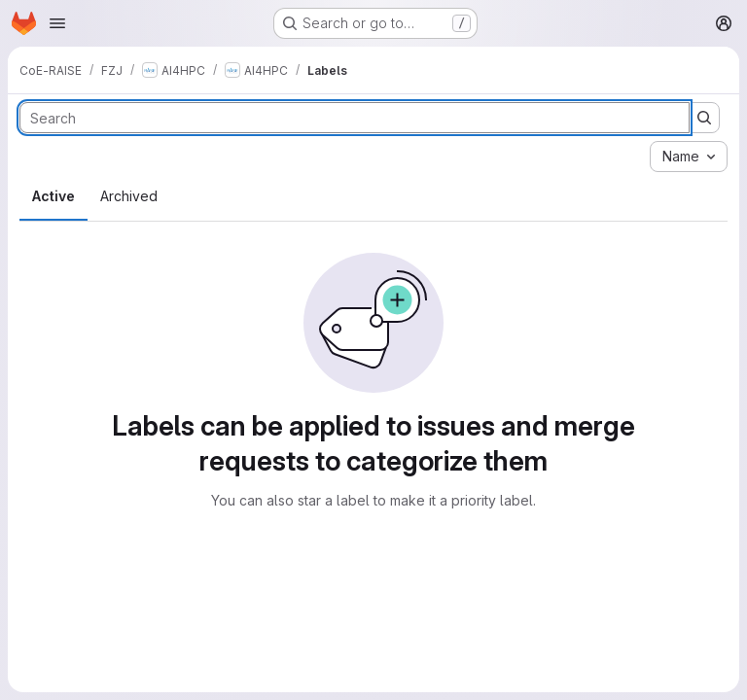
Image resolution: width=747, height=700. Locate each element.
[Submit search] (704, 118)
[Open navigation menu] (57, 23)
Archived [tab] (129, 196)
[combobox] (689, 157)
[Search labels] (355, 118)
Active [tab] (53, 196)
